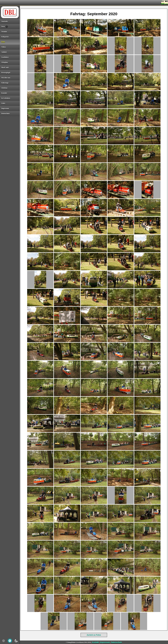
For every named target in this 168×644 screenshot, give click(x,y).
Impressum (105, 642)
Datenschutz (116, 642)
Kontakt (95, 642)
